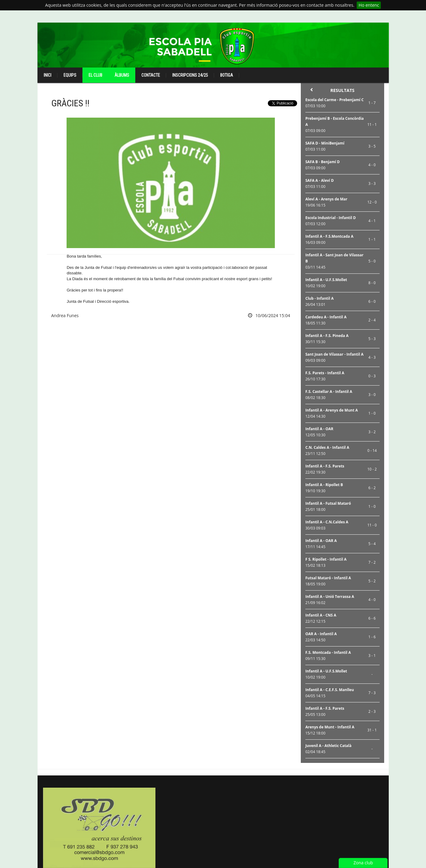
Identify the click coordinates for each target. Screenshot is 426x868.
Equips (70, 75)
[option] (99, 828)
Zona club (363, 863)
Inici (47, 75)
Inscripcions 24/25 (190, 75)
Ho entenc (369, 5)
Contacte (151, 75)
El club (95, 75)
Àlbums (122, 75)
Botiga (227, 75)
